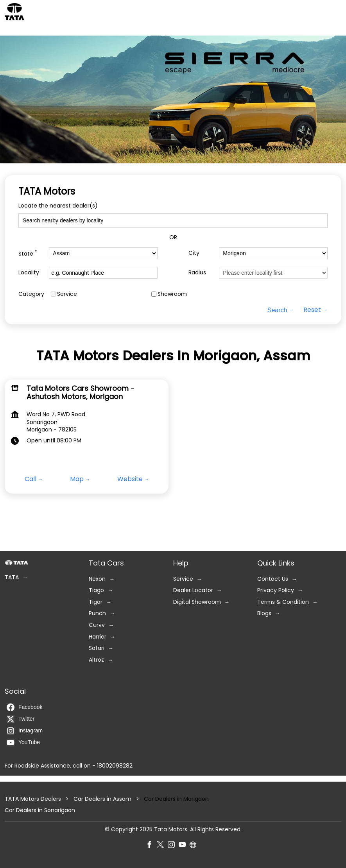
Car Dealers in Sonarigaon (40, 810)
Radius (197, 273)
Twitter (21, 719)
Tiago (96, 590)
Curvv (97, 625)
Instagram (25, 731)
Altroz (96, 660)
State (28, 253)
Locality (29, 273)
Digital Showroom (197, 602)
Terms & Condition (283, 602)
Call (30, 479)
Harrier (98, 637)
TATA (12, 577)
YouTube (23, 743)
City (194, 253)
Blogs (264, 614)
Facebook (24, 707)
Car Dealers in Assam (102, 799)
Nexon (97, 579)
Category (31, 294)
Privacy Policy (276, 590)
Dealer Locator (193, 590)
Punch (97, 614)
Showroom (172, 294)
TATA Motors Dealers (34, 799)
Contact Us (273, 579)
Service (67, 294)
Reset (312, 310)
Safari (97, 648)
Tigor (96, 602)
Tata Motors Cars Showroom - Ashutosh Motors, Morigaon (81, 392)
